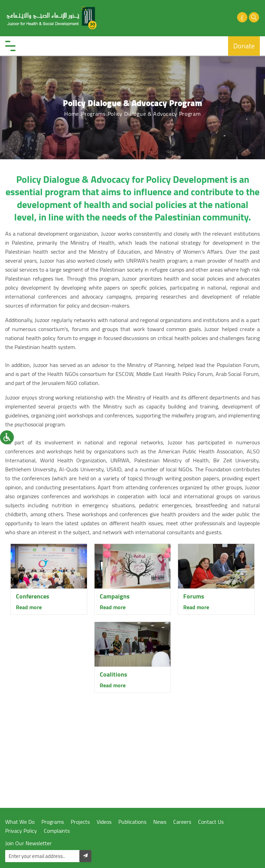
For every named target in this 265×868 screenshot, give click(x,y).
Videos (104, 822)
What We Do (20, 822)
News (160, 822)
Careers (182, 822)
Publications (132, 822)
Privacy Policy (21, 831)
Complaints (57, 831)
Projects (80, 822)
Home (72, 114)
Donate (244, 46)
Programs (93, 114)
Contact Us (211, 822)
